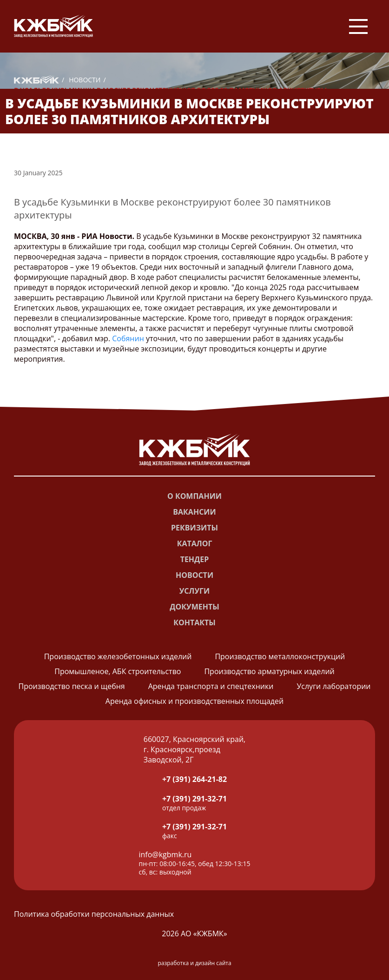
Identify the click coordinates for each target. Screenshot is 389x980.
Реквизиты (194, 528)
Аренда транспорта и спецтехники (211, 686)
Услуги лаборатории (333, 686)
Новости (85, 80)
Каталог (195, 543)
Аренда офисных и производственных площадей (194, 701)
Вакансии (194, 512)
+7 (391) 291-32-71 (194, 799)
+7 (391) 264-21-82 (194, 779)
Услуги (194, 591)
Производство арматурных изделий (269, 671)
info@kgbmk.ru (165, 854)
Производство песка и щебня (71, 686)
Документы (194, 607)
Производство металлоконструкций (280, 656)
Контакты (194, 622)
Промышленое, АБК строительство (118, 671)
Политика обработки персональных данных (94, 914)
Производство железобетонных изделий (118, 656)
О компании (194, 496)
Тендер (195, 559)
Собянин (128, 338)
